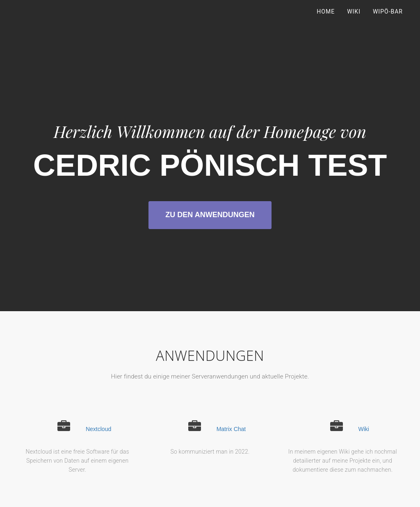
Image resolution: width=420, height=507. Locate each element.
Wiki (354, 21)
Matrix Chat (231, 429)
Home (326, 21)
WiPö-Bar (388, 21)
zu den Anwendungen (210, 215)
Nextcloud (98, 429)
